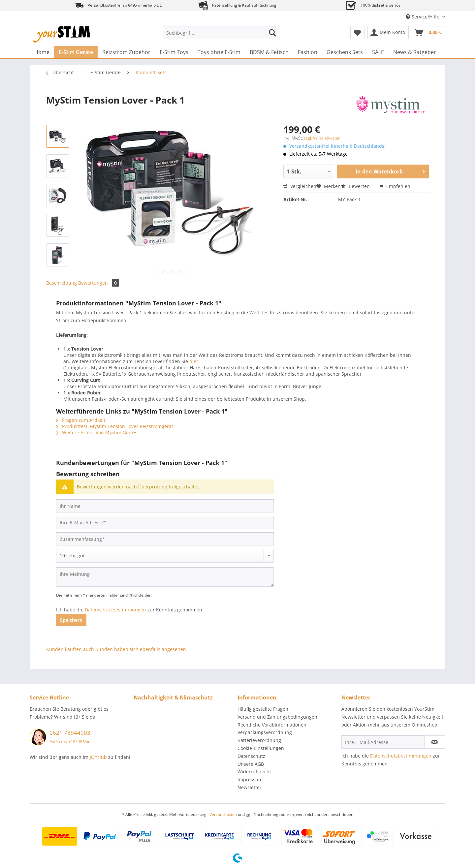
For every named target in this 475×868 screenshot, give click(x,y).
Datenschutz (251, 756)
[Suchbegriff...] (221, 33)
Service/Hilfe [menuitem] (423, 17)
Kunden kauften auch (70, 649)
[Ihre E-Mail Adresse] (383, 742)
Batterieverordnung (259, 740)
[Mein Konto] (388, 33)
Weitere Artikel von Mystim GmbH (96, 433)
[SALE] (378, 52)
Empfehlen (395, 186)
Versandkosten (223, 814)
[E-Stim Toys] (174, 52)
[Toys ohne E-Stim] (219, 52)
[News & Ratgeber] (415, 52)
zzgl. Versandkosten (322, 138)
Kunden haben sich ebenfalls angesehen (141, 649)
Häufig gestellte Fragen (263, 709)
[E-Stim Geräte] (76, 52)
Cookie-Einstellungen (261, 748)
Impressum (250, 779)
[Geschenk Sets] (345, 52)
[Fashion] (308, 52)
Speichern (71, 620)
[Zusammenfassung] (165, 539)
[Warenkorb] (428, 33)
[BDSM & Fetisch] (269, 52)
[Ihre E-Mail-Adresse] (165, 522)
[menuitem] (221, 36)
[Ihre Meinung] (165, 577)
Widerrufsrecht (254, 772)
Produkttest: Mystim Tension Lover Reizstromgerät (115, 426)
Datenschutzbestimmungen (115, 610)
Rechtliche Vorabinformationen (272, 725)
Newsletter (250, 787)
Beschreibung (62, 283)
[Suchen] (272, 33)
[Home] (42, 52)
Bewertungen (99, 283)
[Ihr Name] (165, 506)
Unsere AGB (251, 764)
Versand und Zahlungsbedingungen (277, 717)
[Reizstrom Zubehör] (126, 52)
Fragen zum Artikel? (81, 420)
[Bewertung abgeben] (165, 556)
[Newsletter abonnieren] (435, 742)
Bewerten (356, 186)
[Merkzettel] (357, 33)
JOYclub (98, 757)
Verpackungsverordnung (265, 732)
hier (194, 361)
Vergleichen (300, 186)
